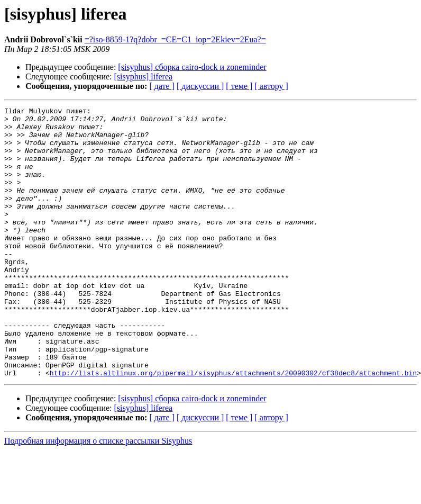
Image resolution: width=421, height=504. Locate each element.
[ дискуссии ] (200, 86)
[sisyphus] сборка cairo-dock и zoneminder (192, 67)
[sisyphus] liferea (144, 76)
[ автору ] (271, 86)
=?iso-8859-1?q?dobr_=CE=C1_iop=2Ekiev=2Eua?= (175, 39)
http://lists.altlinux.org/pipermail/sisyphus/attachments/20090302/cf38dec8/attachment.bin (233, 427)
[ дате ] (162, 86)
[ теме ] (239, 86)
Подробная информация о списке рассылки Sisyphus (98, 495)
